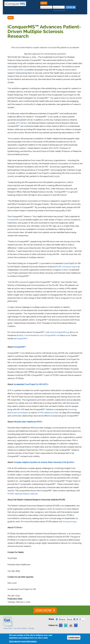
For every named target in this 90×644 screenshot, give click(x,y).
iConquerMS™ (20, 347)
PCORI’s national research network (23, 494)
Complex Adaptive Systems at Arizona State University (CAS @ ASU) (44, 462)
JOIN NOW (43, 610)
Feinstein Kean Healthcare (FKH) (28, 422)
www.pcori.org (70, 522)
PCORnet (23, 123)
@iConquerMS (21, 339)
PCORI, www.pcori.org (66, 267)
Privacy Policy (8, 628)
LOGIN (69, 7)
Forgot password (59, 10)
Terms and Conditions (20, 628)
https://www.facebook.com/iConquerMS (38, 335)
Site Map (31, 628)
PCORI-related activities (48, 413)
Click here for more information (23, 642)
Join (43, 3)
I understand (74, 638)
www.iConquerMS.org (17, 70)
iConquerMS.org (15, 220)
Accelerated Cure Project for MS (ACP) (31, 384)
